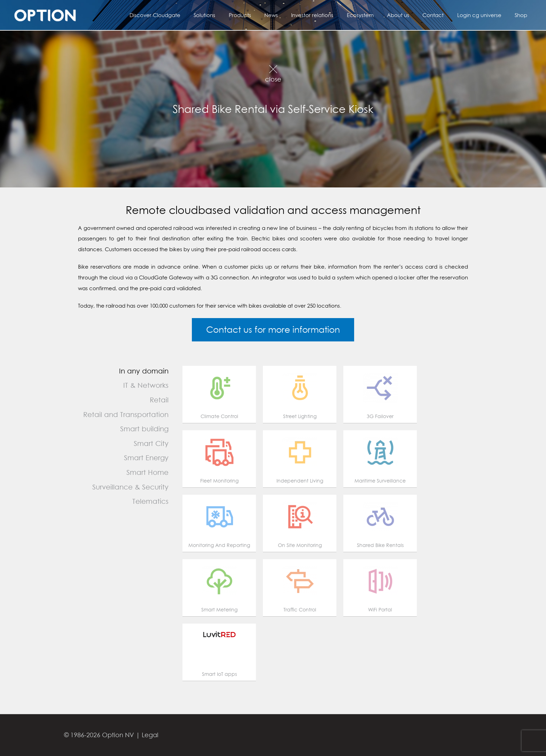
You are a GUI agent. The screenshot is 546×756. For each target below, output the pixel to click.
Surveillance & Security (130, 487)
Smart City (151, 443)
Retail (159, 400)
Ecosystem (373, 15)
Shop (522, 15)
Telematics (150, 501)
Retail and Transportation (126, 414)
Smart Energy (146, 458)
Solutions (229, 15)
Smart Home (147, 472)
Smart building (144, 429)
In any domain (144, 371)
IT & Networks (146, 385)
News (290, 15)
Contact (440, 15)
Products (262, 15)
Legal (150, 735)
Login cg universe (483, 15)
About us (408, 15)
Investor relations (328, 15)
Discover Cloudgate (182, 15)
